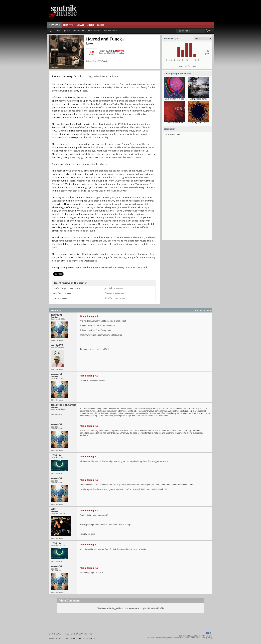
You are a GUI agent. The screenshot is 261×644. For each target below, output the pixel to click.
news (80, 25)
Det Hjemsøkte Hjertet (198, 99)
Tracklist (105, 61)
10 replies (120, 53)
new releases (79, 31)
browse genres (63, 31)
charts (68, 25)
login (51, 31)
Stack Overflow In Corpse (174, 99)
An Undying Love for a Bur (198, 123)
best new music (110, 31)
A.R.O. (112, 51)
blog (101, 25)
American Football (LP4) (174, 123)
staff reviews (94, 31)
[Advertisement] (187, 190)
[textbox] (191, 31)
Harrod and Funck (105, 39)
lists (90, 25)
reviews (55, 25)
